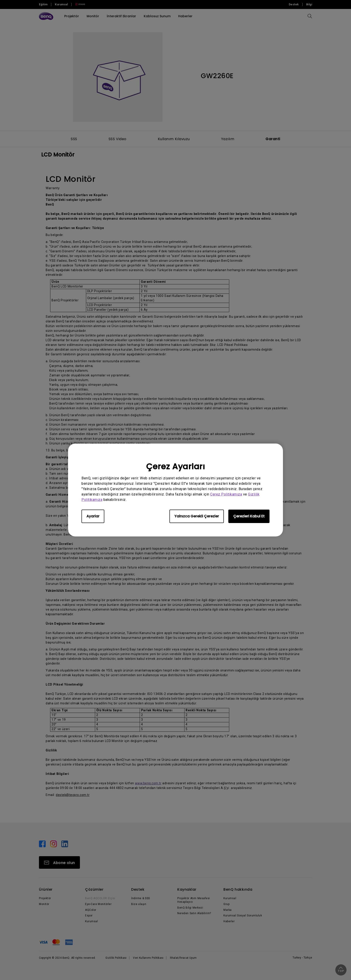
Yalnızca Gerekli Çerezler (197, 516)
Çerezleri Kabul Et (249, 516)
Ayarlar (93, 516)
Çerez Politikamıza (226, 494)
